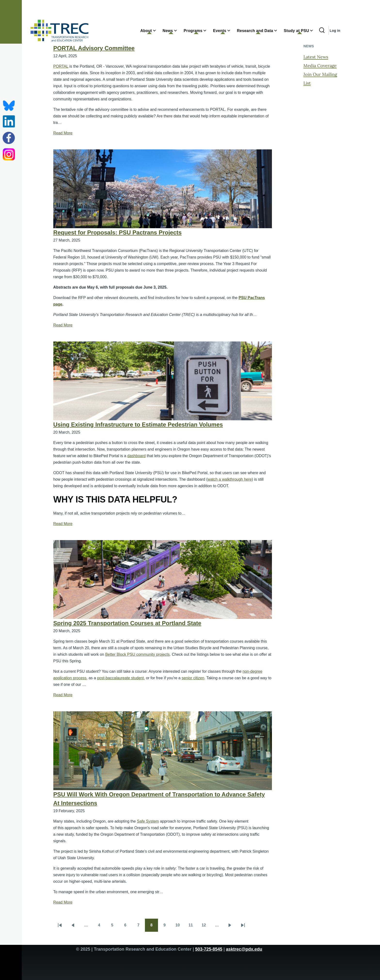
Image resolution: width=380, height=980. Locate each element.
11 (193, 927)
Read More (63, 133)
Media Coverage (320, 66)
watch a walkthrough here (230, 479)
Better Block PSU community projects (137, 654)
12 (206, 927)
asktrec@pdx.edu (244, 949)
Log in (335, 31)
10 (180, 927)
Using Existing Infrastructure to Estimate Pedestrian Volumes (138, 425)
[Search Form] (322, 31)
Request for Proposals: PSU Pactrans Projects (118, 232)
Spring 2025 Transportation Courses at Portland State (127, 623)
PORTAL (61, 66)
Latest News (316, 57)
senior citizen (193, 678)
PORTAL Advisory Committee (94, 48)
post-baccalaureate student (120, 678)
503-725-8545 (209, 949)
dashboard (136, 456)
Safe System (148, 821)
